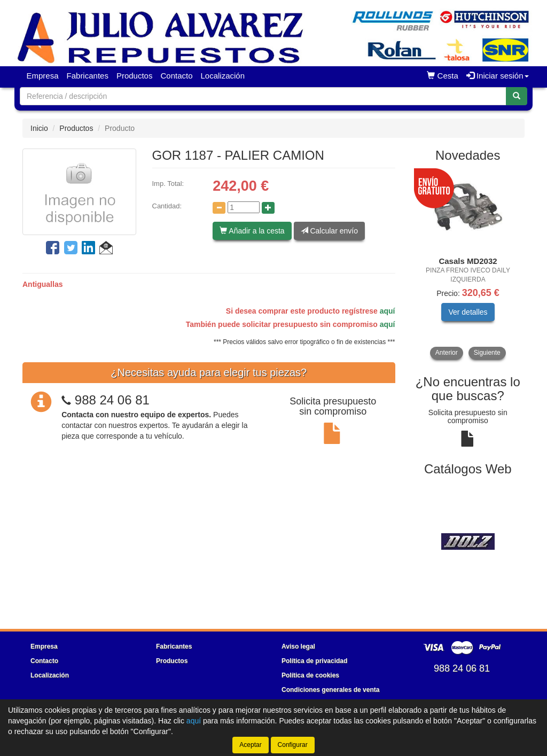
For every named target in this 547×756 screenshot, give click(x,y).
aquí (388, 311)
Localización (223, 76)
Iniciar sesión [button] (498, 76)
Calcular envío (329, 231)
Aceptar (250, 745)
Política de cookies (310, 675)
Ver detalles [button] (468, 312)
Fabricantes (88, 76)
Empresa (43, 76)
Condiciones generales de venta (330, 690)
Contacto (176, 76)
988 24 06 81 (112, 400)
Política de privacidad (314, 661)
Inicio (39, 128)
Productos (135, 76)
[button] (106, 250)
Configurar (293, 745)
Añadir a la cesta (252, 231)
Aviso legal (298, 646)
